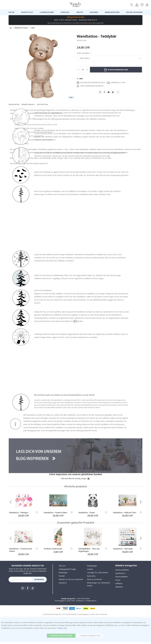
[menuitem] (11, 12)
